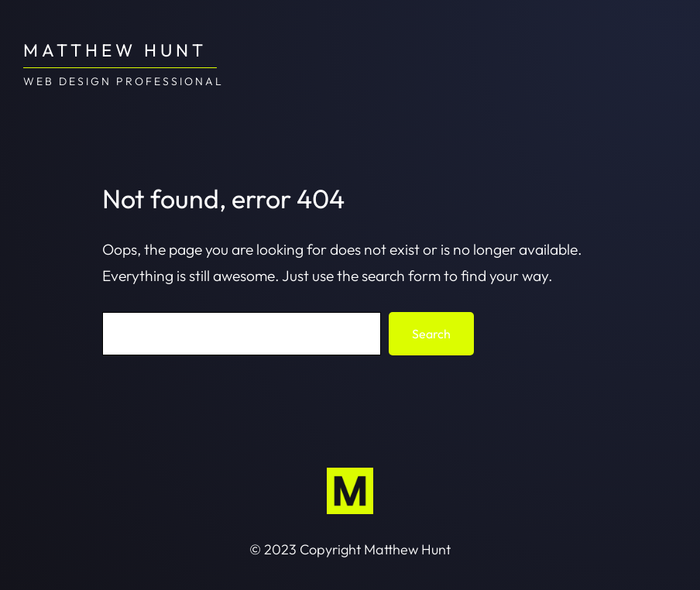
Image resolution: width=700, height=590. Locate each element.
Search (431, 334)
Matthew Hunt (115, 50)
